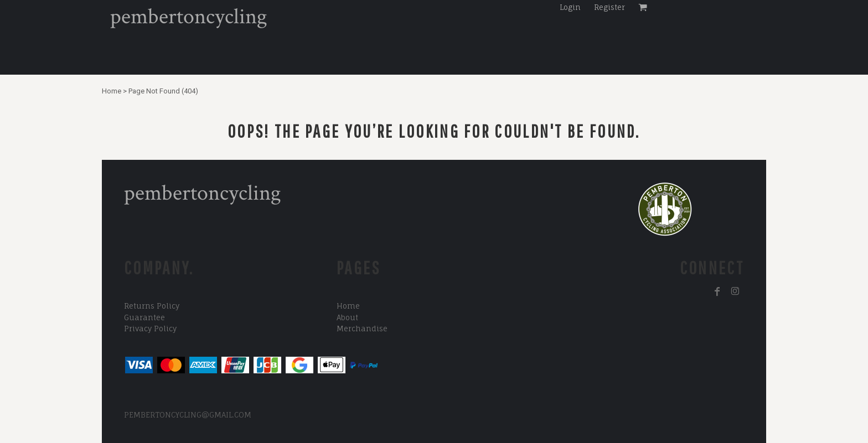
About (347, 317)
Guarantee (144, 317)
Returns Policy (152, 306)
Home (112, 91)
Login (570, 7)
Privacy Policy (150, 329)
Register (609, 7)
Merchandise (362, 329)
